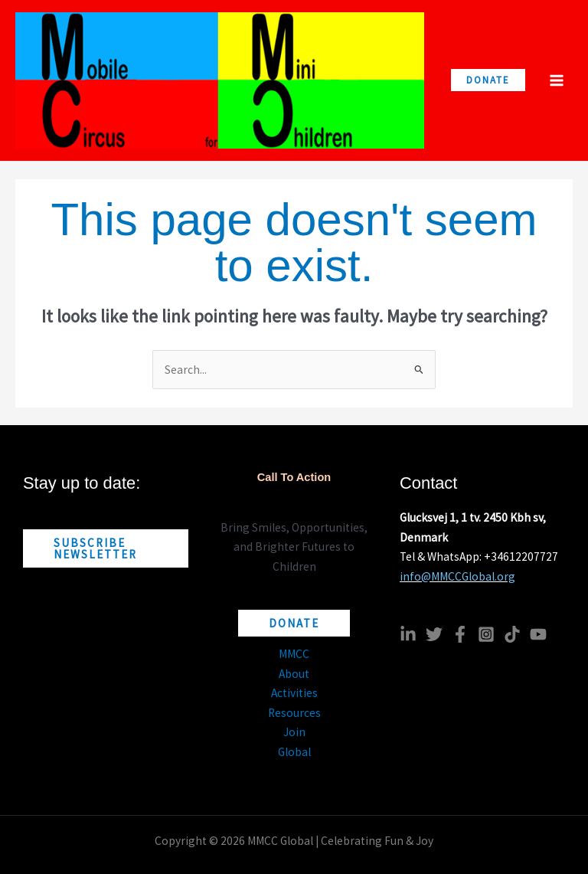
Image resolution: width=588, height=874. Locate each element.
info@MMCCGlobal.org (457, 576)
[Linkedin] (408, 634)
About (294, 674)
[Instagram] (486, 634)
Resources (294, 713)
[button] (488, 80)
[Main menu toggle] (557, 80)
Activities (294, 693)
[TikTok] (512, 634)
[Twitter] (434, 634)
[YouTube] (538, 634)
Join (294, 732)
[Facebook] (460, 634)
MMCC (294, 654)
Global (294, 752)
